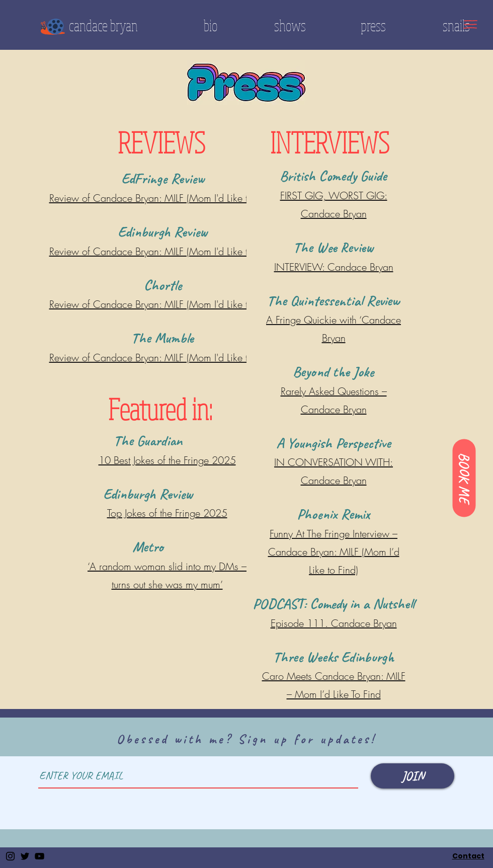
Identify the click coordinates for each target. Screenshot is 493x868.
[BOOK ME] (464, 478)
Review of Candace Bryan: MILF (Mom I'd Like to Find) (163, 251)
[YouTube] (39, 856)
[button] (470, 24)
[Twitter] (25, 856)
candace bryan (103, 25)
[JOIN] (413, 776)
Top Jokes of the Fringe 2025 (167, 513)
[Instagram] (10, 856)
